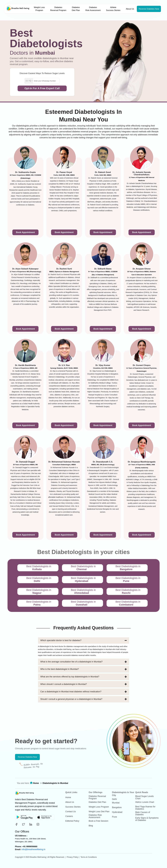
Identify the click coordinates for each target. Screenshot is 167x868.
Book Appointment (25, 232)
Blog (91, 826)
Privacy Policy (73, 857)
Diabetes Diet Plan (76, 9)
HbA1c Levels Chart (145, 802)
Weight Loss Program (39, 9)
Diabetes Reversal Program (58, 9)
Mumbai (116, 803)
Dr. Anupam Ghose (142, 269)
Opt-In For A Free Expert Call (42, 88)
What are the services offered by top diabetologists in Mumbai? (84, 677)
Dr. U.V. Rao (64, 365)
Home (36, 783)
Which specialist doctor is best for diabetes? (84, 641)
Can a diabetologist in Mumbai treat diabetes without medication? (84, 692)
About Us (130, 9)
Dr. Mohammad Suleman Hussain (64, 462)
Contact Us (71, 812)
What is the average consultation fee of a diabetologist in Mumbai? (84, 662)
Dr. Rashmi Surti (64, 269)
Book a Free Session (98, 821)
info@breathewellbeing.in (33, 849)
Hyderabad (117, 812)
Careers (69, 816)
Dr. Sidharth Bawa (103, 269)
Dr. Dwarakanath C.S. (103, 462)
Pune (114, 817)
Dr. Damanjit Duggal (25, 462)
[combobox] (29, 81)
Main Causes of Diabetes (143, 813)
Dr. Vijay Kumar (103, 365)
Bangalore (117, 807)
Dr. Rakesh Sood (103, 172)
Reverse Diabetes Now (149, 9)
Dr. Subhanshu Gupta (25, 172)
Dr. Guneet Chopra (142, 365)
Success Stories (73, 807)
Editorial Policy (72, 821)
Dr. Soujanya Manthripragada (142, 462)
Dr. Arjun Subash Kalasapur (25, 269)
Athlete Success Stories (113, 9)
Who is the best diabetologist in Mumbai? (84, 669)
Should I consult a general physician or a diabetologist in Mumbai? (84, 699)
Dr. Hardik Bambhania (25, 365)
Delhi (114, 799)
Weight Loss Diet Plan (99, 812)
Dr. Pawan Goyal (64, 172)
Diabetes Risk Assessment (93, 9)
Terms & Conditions (89, 857)
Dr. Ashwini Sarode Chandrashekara (142, 173)
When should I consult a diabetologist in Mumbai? (84, 684)
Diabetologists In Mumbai (55, 783)
